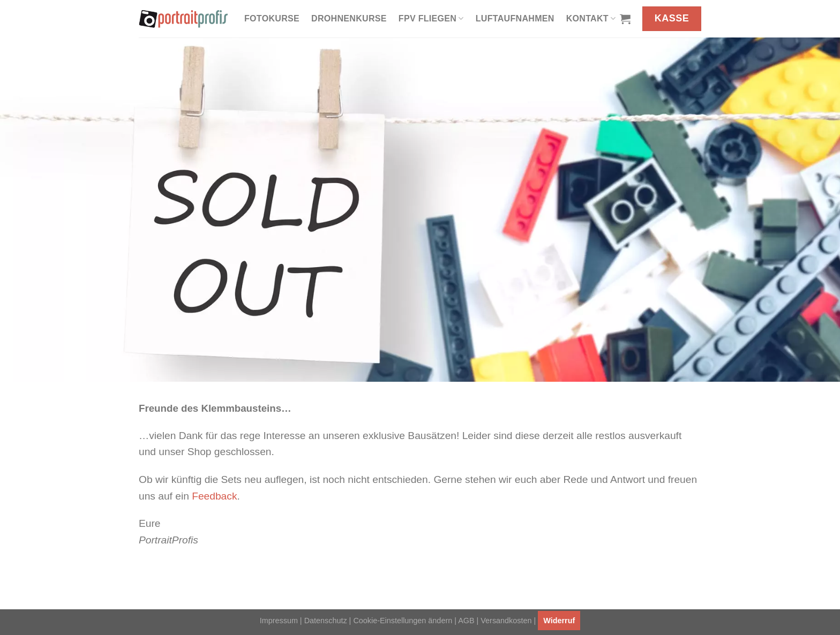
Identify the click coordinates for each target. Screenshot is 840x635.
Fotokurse (272, 18)
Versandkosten (506, 621)
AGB (466, 621)
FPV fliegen (431, 18)
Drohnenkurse (349, 18)
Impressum (279, 621)
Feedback (214, 496)
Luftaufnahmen (515, 18)
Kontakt (591, 18)
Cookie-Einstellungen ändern (403, 621)
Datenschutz (326, 621)
